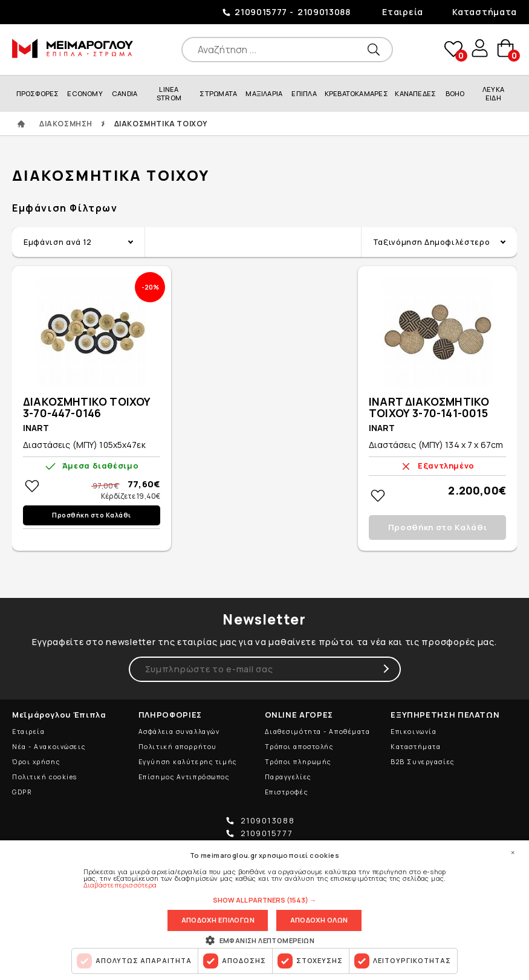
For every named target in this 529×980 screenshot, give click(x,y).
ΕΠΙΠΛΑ (304, 93)
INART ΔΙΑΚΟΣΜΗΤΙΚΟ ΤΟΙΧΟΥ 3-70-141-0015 (429, 408)
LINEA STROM (169, 93)
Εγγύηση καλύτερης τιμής (188, 762)
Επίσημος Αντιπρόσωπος (184, 777)
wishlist (450, 49)
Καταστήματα (485, 12)
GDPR (22, 792)
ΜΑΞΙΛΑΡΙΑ (264, 93)
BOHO (455, 93)
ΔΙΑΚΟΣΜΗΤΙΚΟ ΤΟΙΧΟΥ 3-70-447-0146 (87, 408)
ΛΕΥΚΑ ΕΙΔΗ (493, 93)
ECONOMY (85, 93)
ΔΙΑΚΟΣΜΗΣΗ (66, 124)
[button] (264, 899)
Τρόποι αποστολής (299, 747)
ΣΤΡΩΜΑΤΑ (218, 93)
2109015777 (261, 12)
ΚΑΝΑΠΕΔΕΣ (415, 93)
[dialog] (264, 910)
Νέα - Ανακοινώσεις (49, 747)
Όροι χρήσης (36, 762)
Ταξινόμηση (431, 242)
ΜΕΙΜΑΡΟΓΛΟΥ (73, 48)
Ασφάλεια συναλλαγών (179, 732)
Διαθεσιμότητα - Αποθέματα (318, 732)
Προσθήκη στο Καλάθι (92, 515)
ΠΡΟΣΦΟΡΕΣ (38, 93)
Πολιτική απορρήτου (178, 747)
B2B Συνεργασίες (422, 762)
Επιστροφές (287, 792)
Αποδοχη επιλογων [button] (217, 920)
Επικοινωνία (414, 732)
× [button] (513, 852)
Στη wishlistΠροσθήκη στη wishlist (32, 486)
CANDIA (125, 93)
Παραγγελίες (288, 777)
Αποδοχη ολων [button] (319, 920)
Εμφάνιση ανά (58, 242)
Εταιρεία (403, 12)
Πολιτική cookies (45, 777)
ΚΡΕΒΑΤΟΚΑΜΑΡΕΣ (356, 93)
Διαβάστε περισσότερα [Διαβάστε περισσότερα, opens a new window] (120, 884)
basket (505, 49)
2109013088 (324, 12)
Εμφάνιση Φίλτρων (65, 208)
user (478, 49)
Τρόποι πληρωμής (298, 762)
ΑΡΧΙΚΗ (21, 124)
